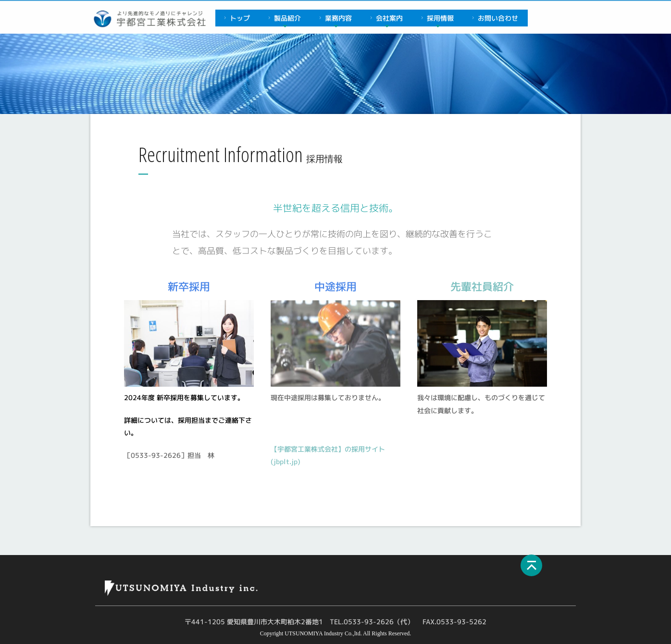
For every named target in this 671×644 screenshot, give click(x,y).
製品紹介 (283, 18)
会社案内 (385, 18)
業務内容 (334, 18)
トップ (236, 18)
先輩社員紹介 (482, 286)
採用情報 (436, 18)
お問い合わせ (494, 18)
